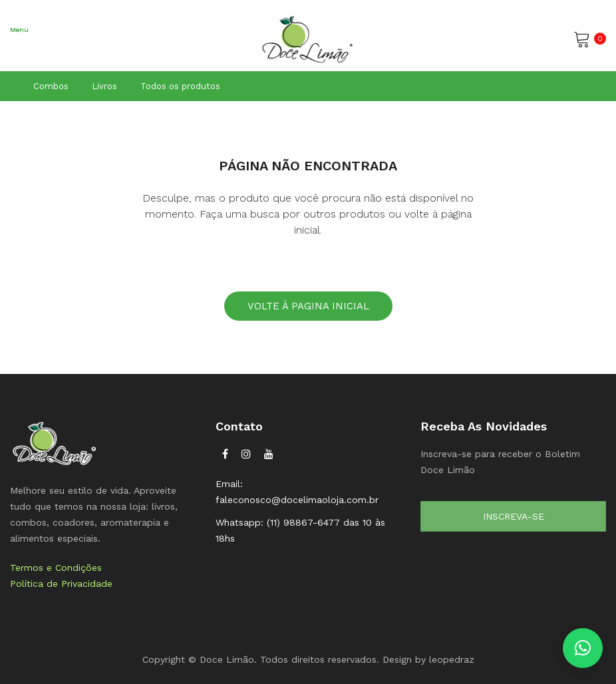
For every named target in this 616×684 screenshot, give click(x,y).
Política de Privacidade (61, 584)
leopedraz (452, 659)
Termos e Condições (56, 568)
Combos (51, 86)
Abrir (20, 47)
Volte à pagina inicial (308, 306)
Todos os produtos (180, 86)
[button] (583, 648)
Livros (104, 86)
